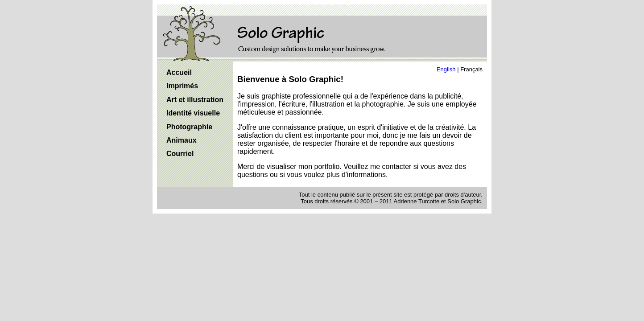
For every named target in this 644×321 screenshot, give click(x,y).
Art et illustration (195, 100)
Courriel (180, 154)
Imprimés (182, 86)
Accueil (179, 72)
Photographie (189, 127)
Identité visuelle (193, 113)
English (446, 69)
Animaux (182, 140)
